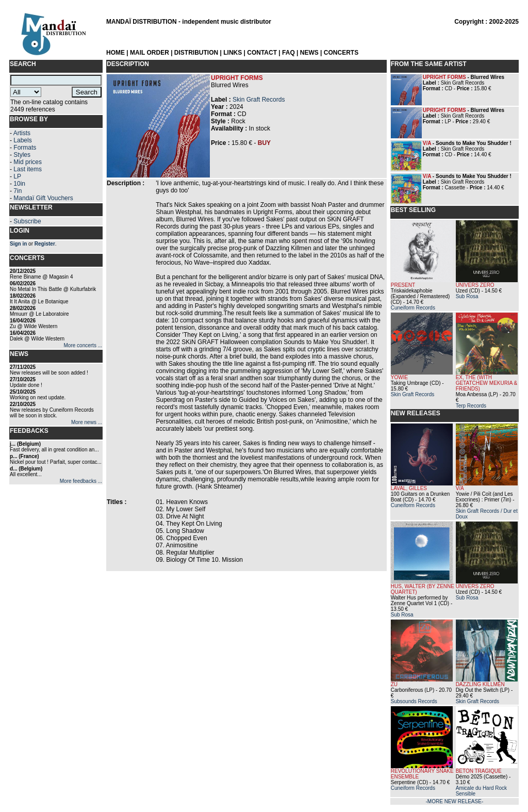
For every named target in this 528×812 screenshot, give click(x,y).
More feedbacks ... (81, 481)
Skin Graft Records (259, 100)
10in (19, 184)
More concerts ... (83, 345)
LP (17, 176)
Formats (25, 148)
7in (18, 191)
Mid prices (28, 162)
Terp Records (471, 406)
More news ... (87, 422)
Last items (28, 169)
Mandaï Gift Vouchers (43, 198)
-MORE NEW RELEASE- (455, 801)
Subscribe (27, 221)
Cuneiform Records (413, 308)
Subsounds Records (414, 701)
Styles (22, 155)
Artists (22, 133)
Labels (22, 140)
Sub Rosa (467, 296)
